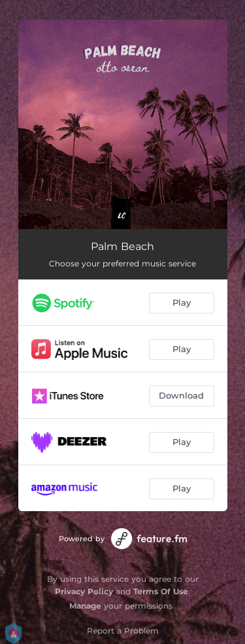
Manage (85, 606)
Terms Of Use (161, 591)
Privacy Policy (84, 591)
